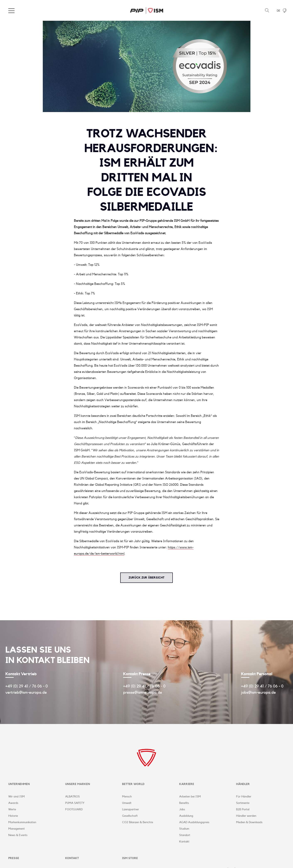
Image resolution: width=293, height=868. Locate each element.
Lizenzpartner (131, 810)
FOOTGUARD (74, 810)
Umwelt (127, 803)
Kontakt (184, 842)
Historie (13, 816)
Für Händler (244, 797)
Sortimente (243, 803)
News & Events (18, 835)
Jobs (182, 810)
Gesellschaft (130, 816)
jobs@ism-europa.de (258, 692)
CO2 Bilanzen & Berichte (138, 823)
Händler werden (246, 816)
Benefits (184, 803)
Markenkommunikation (22, 823)
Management (17, 829)
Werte (12, 810)
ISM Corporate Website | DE (147, 10)
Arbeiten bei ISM (190, 797)
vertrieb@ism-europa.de (26, 692)
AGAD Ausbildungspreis (194, 823)
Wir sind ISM (17, 797)
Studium (184, 829)
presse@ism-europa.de (143, 692)
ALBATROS (72, 797)
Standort (185, 835)
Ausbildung (186, 816)
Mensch (127, 797)
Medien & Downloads (249, 823)
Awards (13, 803)
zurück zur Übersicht (146, 578)
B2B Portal (243, 810)
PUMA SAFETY (75, 803)
